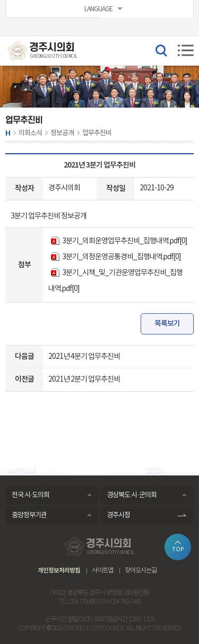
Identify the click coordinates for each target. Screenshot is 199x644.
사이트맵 (102, 571)
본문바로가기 (0, 0)
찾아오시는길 (141, 571)
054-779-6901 (84, 602)
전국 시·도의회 (31, 495)
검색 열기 (161, 50)
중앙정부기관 (29, 515)
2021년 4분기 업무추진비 (84, 357)
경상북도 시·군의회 (131, 495)
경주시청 (118, 515)
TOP (178, 549)
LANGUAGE (98, 9)
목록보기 (167, 324)
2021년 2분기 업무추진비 (84, 380)
